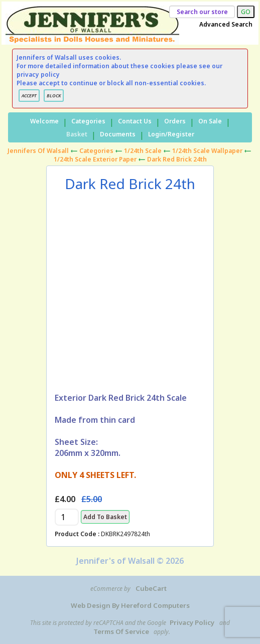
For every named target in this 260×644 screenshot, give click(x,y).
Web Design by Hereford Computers (130, 605)
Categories (88, 121)
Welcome (44, 121)
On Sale (210, 121)
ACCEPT (29, 96)
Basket (77, 134)
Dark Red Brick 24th (177, 159)
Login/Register (171, 134)
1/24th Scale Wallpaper (207, 151)
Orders (175, 121)
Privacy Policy (192, 622)
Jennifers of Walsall (38, 151)
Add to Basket (105, 517)
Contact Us (135, 121)
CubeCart (151, 588)
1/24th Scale (143, 151)
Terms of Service (121, 631)
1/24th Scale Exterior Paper (95, 159)
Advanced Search (226, 24)
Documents (118, 134)
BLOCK (54, 96)
